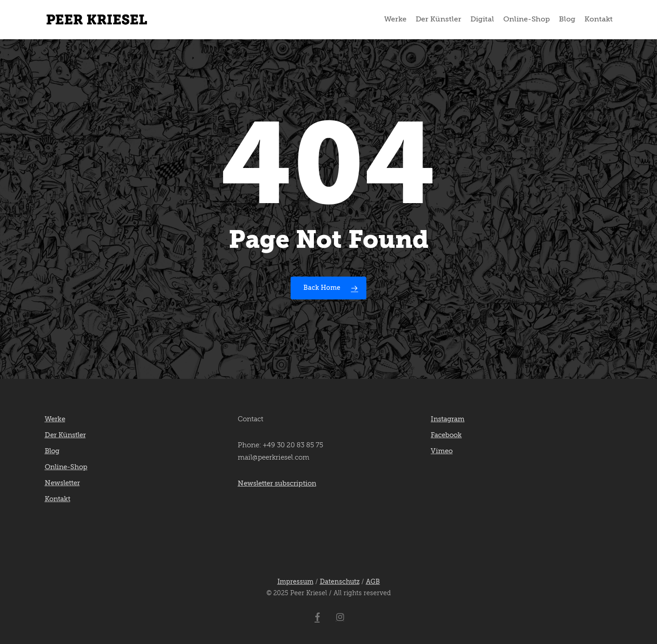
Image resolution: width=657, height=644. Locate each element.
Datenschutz (340, 582)
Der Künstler (65, 435)
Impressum (295, 582)
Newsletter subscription (277, 484)
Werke (55, 419)
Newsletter (62, 483)
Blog (52, 451)
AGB (373, 582)
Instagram (448, 419)
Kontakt (57, 499)
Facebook (446, 435)
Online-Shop (66, 467)
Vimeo (442, 451)
